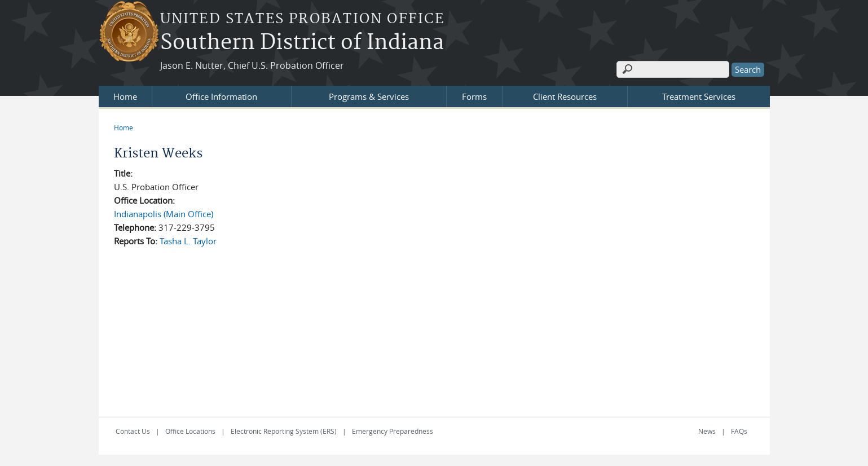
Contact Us (133, 431)
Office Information (221, 96)
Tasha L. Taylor (188, 241)
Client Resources (565, 96)
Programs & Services (369, 96)
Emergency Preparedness (393, 431)
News (707, 431)
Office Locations (190, 431)
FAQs (739, 431)
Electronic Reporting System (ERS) (284, 431)
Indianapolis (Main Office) (164, 214)
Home (125, 96)
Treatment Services (699, 96)
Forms (474, 96)
